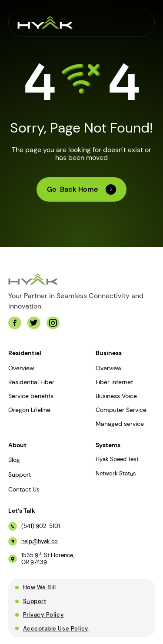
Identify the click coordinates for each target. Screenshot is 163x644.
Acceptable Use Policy (56, 629)
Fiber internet (114, 382)
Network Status (116, 474)
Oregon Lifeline (29, 410)
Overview (21, 368)
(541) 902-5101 (41, 526)
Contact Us (24, 489)
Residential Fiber (31, 382)
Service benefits (31, 396)
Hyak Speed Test (117, 459)
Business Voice (116, 396)
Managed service (120, 424)
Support (20, 475)
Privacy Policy (43, 615)
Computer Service (121, 410)
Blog (14, 460)
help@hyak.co (40, 541)
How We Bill (40, 587)
